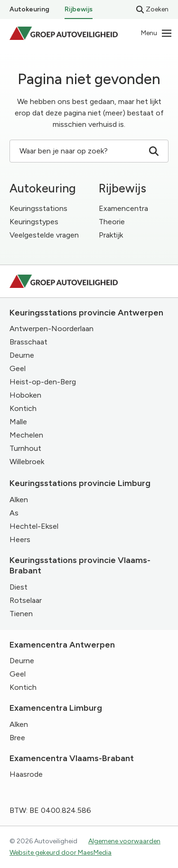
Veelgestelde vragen (44, 235)
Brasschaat (28, 342)
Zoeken (152, 9)
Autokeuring (29, 9)
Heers (20, 539)
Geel (18, 368)
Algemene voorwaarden (124, 841)
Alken (19, 500)
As (14, 513)
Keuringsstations (38, 208)
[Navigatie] (157, 33)
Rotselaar (26, 600)
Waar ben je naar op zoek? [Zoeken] (89, 151)
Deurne (22, 355)
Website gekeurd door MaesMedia (61, 853)
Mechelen (26, 435)
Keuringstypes (34, 222)
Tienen (21, 614)
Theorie (112, 222)
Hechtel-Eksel (34, 526)
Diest (19, 587)
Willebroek (27, 462)
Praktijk (111, 235)
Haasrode (26, 774)
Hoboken (25, 395)
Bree (17, 738)
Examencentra (123, 208)
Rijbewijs (79, 9)
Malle (18, 422)
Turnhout (25, 448)
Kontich (23, 408)
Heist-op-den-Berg (43, 382)
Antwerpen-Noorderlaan (52, 329)
